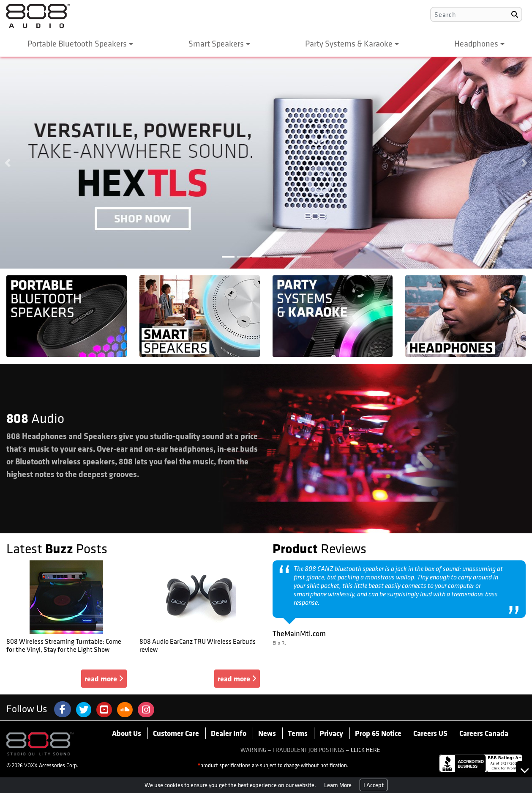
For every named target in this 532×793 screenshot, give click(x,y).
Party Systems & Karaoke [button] (349, 44)
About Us (127, 733)
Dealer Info (229, 733)
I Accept (374, 785)
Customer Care (176, 733)
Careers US (430, 733)
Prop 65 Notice (378, 733)
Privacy (331, 733)
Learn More (338, 785)
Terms (298, 733)
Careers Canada (484, 733)
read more (104, 678)
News (267, 733)
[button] (8, 163)
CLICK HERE (366, 750)
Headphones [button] (476, 44)
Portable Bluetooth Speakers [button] (77, 44)
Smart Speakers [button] (216, 44)
